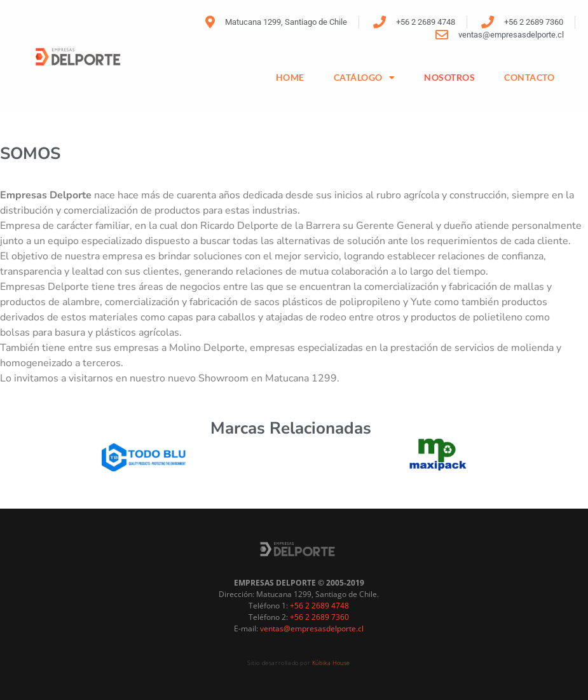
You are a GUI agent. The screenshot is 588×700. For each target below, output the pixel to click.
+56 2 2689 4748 (319, 598)
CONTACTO (529, 77)
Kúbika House (331, 655)
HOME (290, 77)
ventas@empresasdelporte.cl (312, 621)
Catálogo (365, 78)
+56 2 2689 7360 (319, 609)
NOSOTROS (449, 77)
